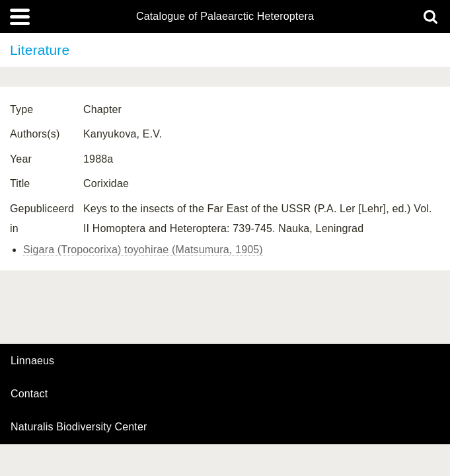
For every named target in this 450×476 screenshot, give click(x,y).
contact (29, 394)
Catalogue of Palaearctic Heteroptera (225, 17)
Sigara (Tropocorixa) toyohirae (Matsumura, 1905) (143, 250)
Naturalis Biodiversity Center (79, 427)
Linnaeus (32, 361)
